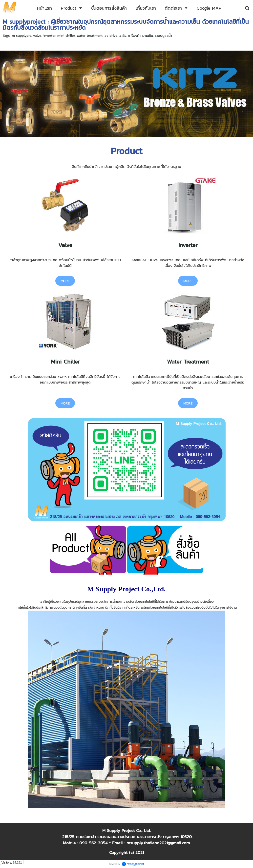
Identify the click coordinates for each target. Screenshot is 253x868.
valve (37, 36)
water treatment (90, 36)
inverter (49, 36)
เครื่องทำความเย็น (141, 36)
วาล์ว (123, 36)
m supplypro (21, 36)
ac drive (111, 36)
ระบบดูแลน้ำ (163, 36)
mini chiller (66, 36)
